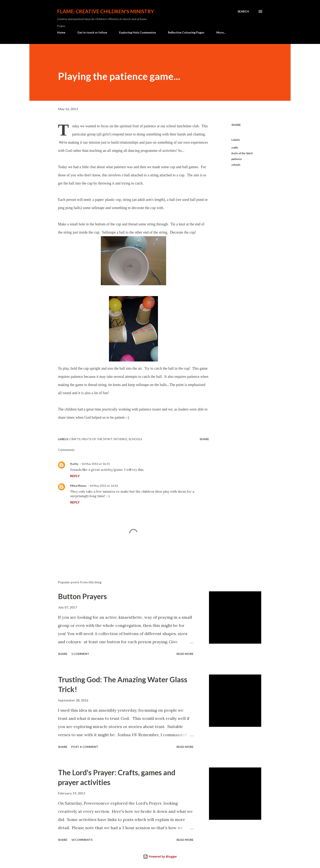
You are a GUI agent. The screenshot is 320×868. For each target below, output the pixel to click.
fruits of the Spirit (242, 153)
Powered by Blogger (160, 856)
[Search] (243, 11)
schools (236, 165)
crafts (235, 147)
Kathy (74, 464)
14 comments (82, 840)
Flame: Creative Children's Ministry (106, 11)
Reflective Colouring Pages (186, 32)
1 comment (80, 654)
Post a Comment (85, 747)
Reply (75, 476)
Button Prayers (82, 596)
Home (61, 32)
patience (237, 159)
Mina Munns (78, 486)
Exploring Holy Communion (138, 32)
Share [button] (236, 125)
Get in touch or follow (92, 32)
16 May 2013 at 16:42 (104, 486)
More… (221, 32)
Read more (185, 654)
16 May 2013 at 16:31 (96, 464)
